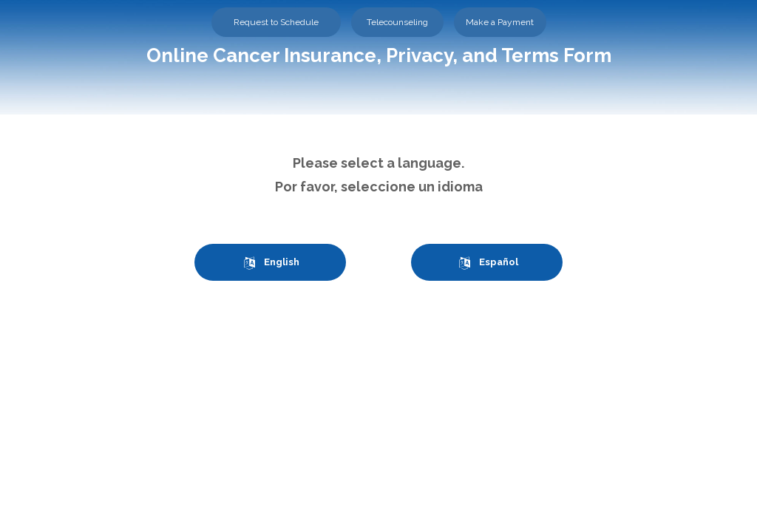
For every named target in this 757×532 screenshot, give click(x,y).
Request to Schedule (276, 22)
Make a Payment (500, 22)
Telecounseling (397, 22)
